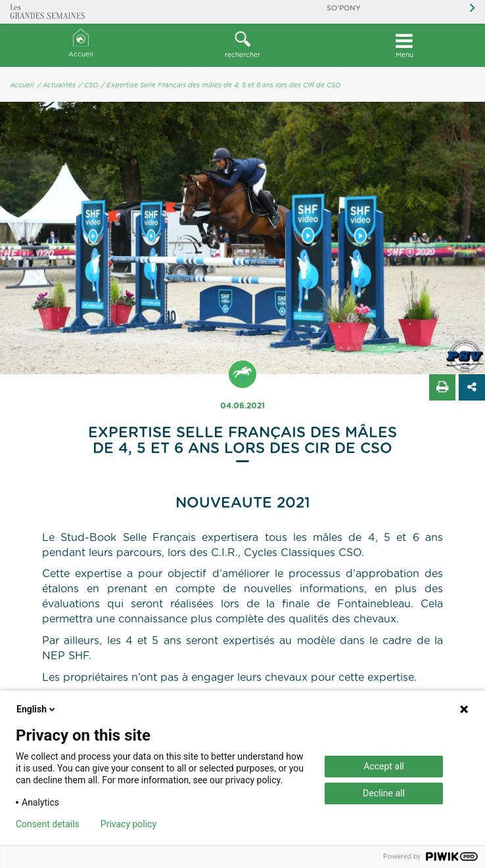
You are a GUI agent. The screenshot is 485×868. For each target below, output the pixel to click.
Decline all (384, 793)
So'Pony (344, 8)
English (37, 709)
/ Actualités (57, 85)
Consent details (48, 824)
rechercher (242, 45)
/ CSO (88, 85)
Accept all (384, 766)
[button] (242, 45)
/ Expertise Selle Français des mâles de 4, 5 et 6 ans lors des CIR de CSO (221, 85)
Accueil (81, 44)
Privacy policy (128, 824)
